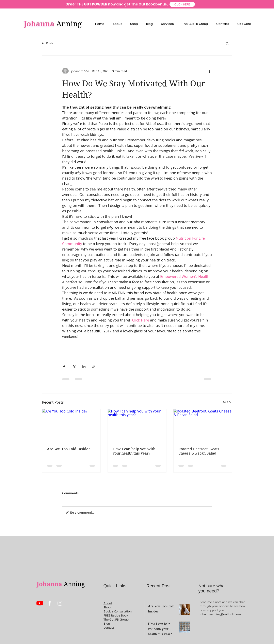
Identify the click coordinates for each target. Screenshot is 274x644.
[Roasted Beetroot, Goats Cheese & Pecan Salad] (203, 426)
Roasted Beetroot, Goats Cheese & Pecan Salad (199, 451)
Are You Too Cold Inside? (69, 449)
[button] (227, 43)
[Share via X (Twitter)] (74, 366)
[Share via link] (94, 366)
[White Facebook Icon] (50, 603)
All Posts (48, 43)
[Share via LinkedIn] (84, 366)
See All (228, 402)
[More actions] (210, 71)
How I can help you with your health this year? (134, 451)
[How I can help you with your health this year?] (137, 426)
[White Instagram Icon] (60, 603)
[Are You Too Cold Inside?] (71, 426)
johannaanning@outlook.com (220, 614)
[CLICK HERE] (182, 4)
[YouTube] (40, 603)
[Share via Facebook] (64, 366)
